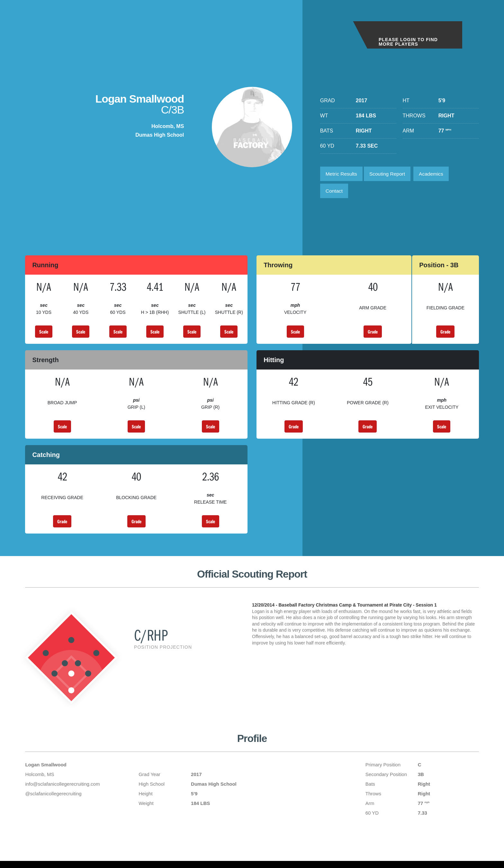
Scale (44, 333)
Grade (373, 333)
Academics (435, 174)
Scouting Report (390, 174)
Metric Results (342, 174)
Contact (335, 192)
